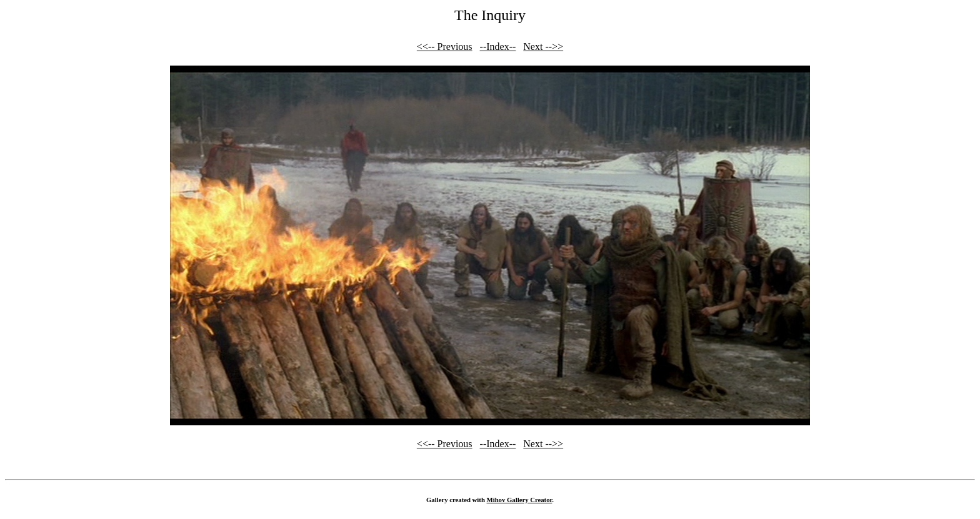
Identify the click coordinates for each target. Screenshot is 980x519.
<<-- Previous (445, 47)
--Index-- (498, 47)
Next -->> (543, 47)
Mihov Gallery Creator (520, 500)
